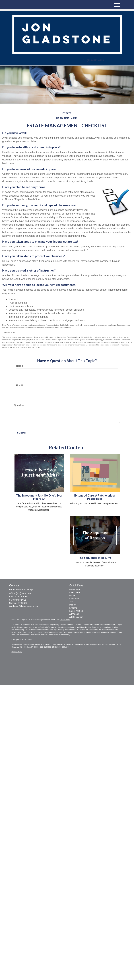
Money (73, 605)
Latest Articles (76, 611)
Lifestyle (73, 608)
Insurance (74, 599)
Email (20, 385)
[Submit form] (22, 433)
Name (20, 366)
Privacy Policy (17, 652)
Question (19, 405)
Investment (75, 592)
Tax (71, 602)
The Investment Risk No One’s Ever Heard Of (39, 497)
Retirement (75, 589)
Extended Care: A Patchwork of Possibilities (95, 497)
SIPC (117, 644)
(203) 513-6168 (94, 60)
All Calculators (76, 617)
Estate (72, 595)
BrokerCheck (65, 620)
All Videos (74, 614)
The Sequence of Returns (95, 558)
